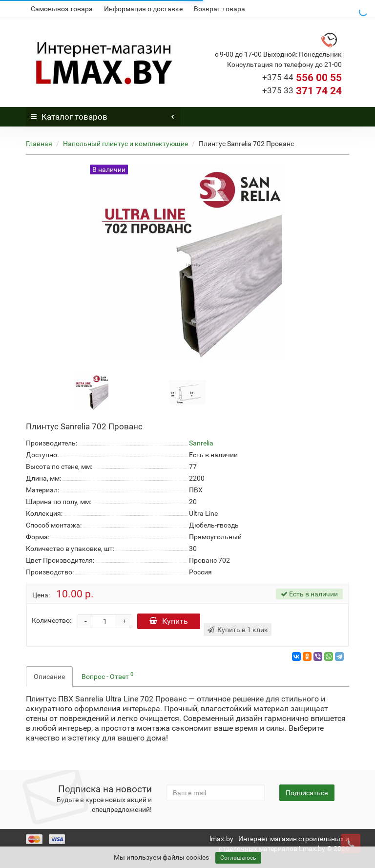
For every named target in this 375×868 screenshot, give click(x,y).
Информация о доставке (143, 9)
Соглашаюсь (238, 858)
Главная (39, 144)
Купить (170, 621)
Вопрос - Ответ (107, 676)
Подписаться (307, 793)
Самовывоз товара (62, 9)
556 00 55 (302, 78)
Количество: (52, 620)
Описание (49, 677)
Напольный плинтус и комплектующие (125, 144)
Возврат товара (219, 9)
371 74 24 (302, 91)
